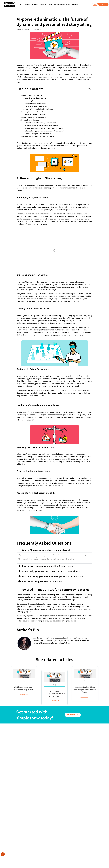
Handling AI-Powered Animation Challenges (39, 109)
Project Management (61, 752)
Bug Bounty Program (78, 750)
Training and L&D (59, 737)
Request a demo (77, 748)
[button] (89, 89)
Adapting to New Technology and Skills (34, 117)
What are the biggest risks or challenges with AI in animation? (45, 131)
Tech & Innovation (60, 745)
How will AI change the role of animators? (38, 134)
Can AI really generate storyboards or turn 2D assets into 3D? (44, 128)
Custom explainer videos (44, 743)
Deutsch (55, 778)
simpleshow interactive (44, 745)
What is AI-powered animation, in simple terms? (40, 123)
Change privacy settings (96, 740)
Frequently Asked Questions (30, 120)
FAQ (73, 743)
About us (5, 737)
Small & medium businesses (28, 739)
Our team (5, 739)
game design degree (52, 381)
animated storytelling (71, 185)
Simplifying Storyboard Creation (36, 98)
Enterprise (23, 737)
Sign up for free (103, 4)
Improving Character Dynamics (35, 101)
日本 (63, 778)
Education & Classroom (26, 741)
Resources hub (76, 737)
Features (40, 737)
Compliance (58, 748)
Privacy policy (93, 736)
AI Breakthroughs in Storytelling (32, 95)
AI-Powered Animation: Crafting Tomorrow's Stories (38, 136)
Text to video (41, 739)
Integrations (75, 741)
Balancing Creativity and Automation (33, 112)
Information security (43, 748)
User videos (23, 743)
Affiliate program (7, 745)
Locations (5, 743)
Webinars (75, 739)
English (47, 778)
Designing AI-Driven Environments (36, 106)
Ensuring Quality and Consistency (36, 115)
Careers (5, 741)
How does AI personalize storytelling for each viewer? (42, 125)
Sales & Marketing (60, 741)
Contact (74, 745)
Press (4, 748)
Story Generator (66, 221)
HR (55, 743)
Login (95, 4)
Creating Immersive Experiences (35, 104)
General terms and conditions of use (95, 733)
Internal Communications (62, 739)
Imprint (91, 738)
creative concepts (64, 296)
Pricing (39, 741)
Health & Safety (59, 750)
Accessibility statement (96, 742)
